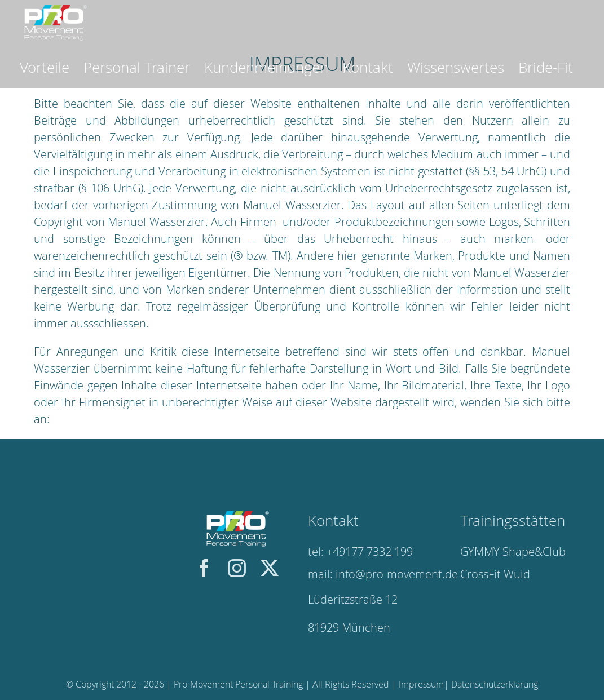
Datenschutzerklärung (495, 684)
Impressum (421, 684)
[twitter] (270, 568)
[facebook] (204, 568)
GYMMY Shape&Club (513, 551)
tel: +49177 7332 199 (360, 551)
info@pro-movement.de (397, 574)
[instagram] (237, 568)
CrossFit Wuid (495, 574)
